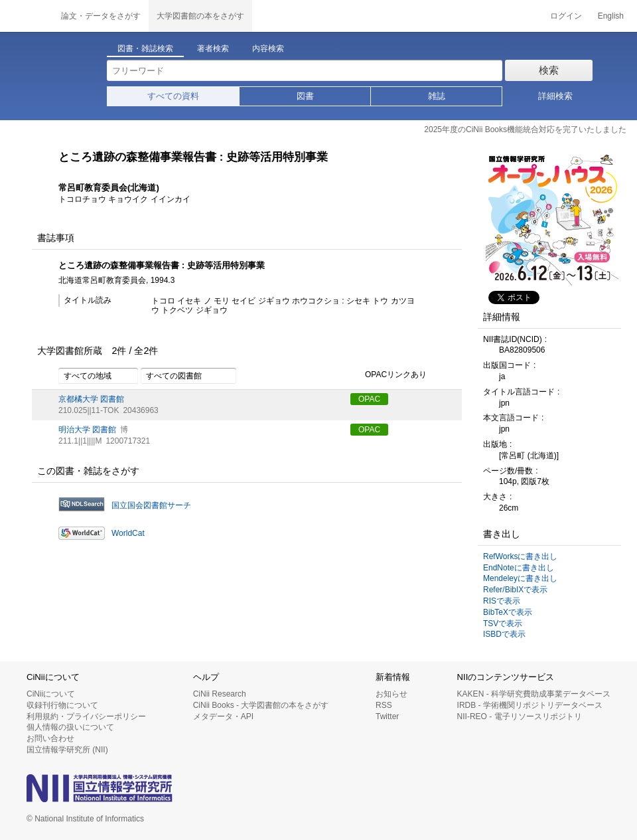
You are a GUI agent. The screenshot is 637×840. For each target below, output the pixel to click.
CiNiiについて (51, 694)
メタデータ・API (223, 716)
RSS (384, 705)
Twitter (387, 716)
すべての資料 (173, 96)
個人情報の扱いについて (70, 727)
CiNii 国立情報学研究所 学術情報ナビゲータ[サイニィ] (27, 16)
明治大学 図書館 (87, 430)
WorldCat (128, 533)
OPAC (369, 399)
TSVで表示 (503, 624)
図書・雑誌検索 (145, 48)
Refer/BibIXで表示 (515, 590)
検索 (549, 70)
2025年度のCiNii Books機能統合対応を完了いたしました (525, 129)
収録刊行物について (62, 705)
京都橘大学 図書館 (91, 399)
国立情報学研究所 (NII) (67, 750)
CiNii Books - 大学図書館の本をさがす (261, 705)
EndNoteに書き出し (519, 568)
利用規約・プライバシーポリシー (86, 716)
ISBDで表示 (504, 634)
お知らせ (391, 694)
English (611, 16)
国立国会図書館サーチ (151, 505)
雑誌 (437, 96)
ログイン (566, 16)
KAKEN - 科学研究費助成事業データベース (534, 694)
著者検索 (213, 48)
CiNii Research (220, 694)
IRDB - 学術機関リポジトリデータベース (530, 705)
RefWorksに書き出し (520, 556)
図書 (305, 96)
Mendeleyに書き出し (520, 578)
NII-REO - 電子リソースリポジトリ (520, 716)
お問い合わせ (50, 738)
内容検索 (268, 48)
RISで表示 (502, 601)
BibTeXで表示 (508, 612)
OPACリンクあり (389, 375)
